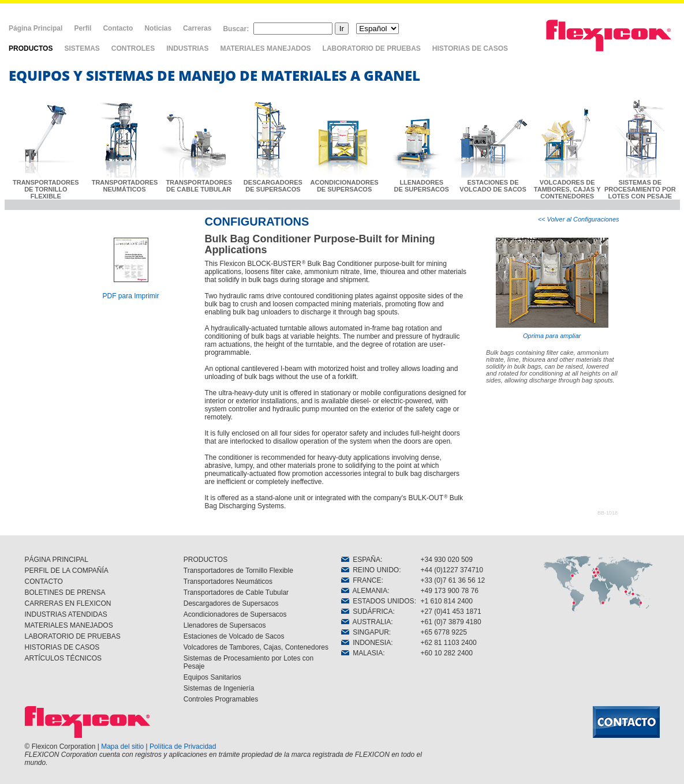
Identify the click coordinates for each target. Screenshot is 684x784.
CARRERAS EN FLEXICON (68, 603)
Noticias (158, 28)
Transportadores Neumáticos (228, 582)
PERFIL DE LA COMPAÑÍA (67, 571)
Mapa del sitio (122, 747)
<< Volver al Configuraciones (579, 219)
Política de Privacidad (183, 747)
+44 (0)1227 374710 (452, 570)
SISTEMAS (82, 48)
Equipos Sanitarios (212, 677)
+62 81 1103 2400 (449, 643)
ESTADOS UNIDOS (378, 601)
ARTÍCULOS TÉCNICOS (63, 658)
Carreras (197, 28)
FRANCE (361, 580)
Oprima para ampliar (552, 288)
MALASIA (362, 653)
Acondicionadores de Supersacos (235, 614)
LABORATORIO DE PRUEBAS (372, 48)
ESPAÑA (361, 560)
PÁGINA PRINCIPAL (57, 560)
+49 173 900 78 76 (450, 591)
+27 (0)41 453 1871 (451, 612)
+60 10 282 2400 (447, 653)
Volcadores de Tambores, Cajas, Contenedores (256, 647)
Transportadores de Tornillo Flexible (238, 571)
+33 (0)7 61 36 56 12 (453, 580)
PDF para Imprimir (130, 296)
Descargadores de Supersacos (231, 603)
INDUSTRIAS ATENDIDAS (66, 614)
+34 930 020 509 (447, 560)
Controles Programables (221, 699)
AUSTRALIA (366, 622)
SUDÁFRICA (367, 612)
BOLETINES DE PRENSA (65, 592)
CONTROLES (133, 48)
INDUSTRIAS (187, 48)
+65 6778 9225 (444, 632)
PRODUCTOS (31, 48)
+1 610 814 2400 (447, 601)
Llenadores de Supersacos (225, 625)
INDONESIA (366, 643)
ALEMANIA (365, 591)
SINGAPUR (365, 632)
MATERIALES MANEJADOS (265, 48)
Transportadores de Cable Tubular (236, 592)
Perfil (83, 28)
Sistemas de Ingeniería (219, 688)
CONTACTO (44, 582)
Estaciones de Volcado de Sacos (234, 636)
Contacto (118, 28)
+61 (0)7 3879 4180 (451, 622)
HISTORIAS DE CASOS (470, 48)
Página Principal (35, 28)
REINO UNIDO (370, 570)
